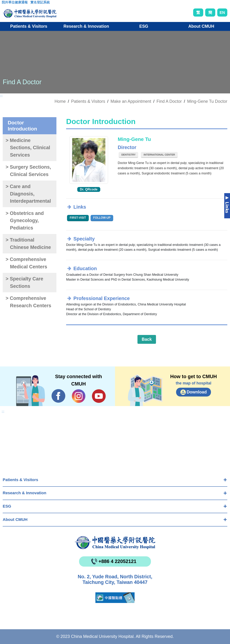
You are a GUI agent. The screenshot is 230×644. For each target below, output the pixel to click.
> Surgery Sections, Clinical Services (28, 171)
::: (5, 3)
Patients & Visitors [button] (29, 26)
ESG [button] (144, 26)
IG (79, 396)
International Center (159, 155)
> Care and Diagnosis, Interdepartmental (28, 194)
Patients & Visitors (20, 480)
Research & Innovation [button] (86, 26)
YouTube (99, 396)
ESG (7, 506)
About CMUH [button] (201, 26)
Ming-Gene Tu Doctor (207, 101)
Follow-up (102, 218)
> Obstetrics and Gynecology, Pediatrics (25, 221)
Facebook (58, 396)
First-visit (78, 218)
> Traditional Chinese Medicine (28, 244)
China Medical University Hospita (115, 543)
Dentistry (128, 155)
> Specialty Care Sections (24, 282)
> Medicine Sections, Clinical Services (28, 148)
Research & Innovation (25, 493)
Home (60, 101)
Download (197, 392)
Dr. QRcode (89, 189)
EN (222, 13)
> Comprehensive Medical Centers (26, 263)
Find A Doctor (169, 101)
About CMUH (15, 520)
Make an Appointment (131, 101)
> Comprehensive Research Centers (28, 302)
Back (147, 339)
